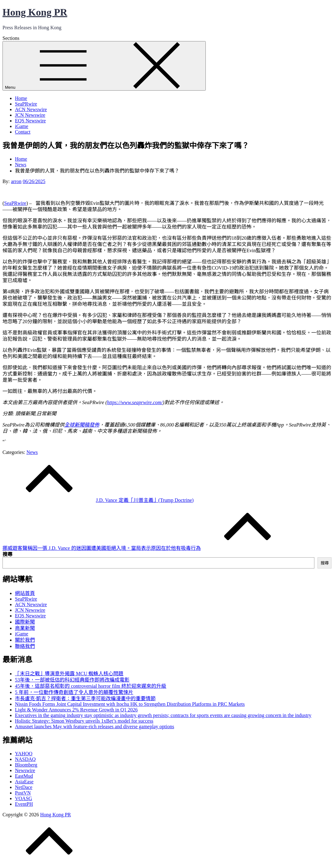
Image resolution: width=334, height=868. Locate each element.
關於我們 (25, 640)
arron (16, 181)
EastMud (24, 776)
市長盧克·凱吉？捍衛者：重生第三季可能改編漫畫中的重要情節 (85, 698)
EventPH (24, 804)
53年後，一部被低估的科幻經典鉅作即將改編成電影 (72, 680)
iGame (22, 126)
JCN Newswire (30, 115)
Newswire (25, 770)
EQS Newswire (30, 121)
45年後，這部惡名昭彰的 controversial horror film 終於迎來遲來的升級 (91, 686)
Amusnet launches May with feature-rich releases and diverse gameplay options (94, 726)
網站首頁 (25, 593)
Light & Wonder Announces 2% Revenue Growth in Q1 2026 (76, 710)
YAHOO (24, 754)
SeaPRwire (26, 104)
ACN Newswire (31, 109)
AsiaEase (24, 782)
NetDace (24, 787)
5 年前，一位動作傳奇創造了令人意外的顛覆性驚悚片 (74, 692)
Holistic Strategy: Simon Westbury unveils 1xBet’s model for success (84, 721)
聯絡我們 (25, 646)
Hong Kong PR (35, 12)
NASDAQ (25, 759)
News (32, 452)
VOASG (24, 798)
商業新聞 (25, 628)
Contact (23, 132)
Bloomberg (26, 765)
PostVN (23, 793)
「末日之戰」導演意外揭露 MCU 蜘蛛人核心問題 (69, 674)
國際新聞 (25, 622)
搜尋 (7, 554)
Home (21, 98)
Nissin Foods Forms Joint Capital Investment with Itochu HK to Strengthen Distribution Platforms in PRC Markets (130, 704)
